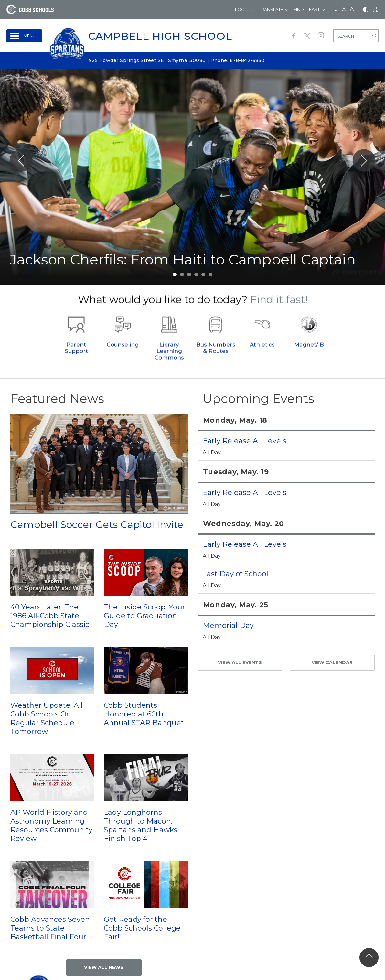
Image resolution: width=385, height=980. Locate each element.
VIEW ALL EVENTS (240, 662)
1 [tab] (175, 275)
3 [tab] (189, 275)
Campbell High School (160, 36)
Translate (271, 9)
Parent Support (76, 359)
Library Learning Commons (169, 362)
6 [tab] (210, 275)
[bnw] (366, 10)
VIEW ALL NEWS (104, 967)
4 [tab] (196, 275)
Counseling (123, 355)
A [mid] (344, 10)
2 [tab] (182, 275)
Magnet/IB (309, 355)
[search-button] (373, 37)
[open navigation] (24, 36)
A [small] (336, 10)
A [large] (352, 9)
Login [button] (242, 9)
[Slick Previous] (21, 160)
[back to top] (369, 958)
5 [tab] (203, 275)
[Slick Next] (364, 160)
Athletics (262, 355)
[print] (375, 10)
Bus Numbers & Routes (216, 359)
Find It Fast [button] (307, 9)
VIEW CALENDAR (332, 662)
